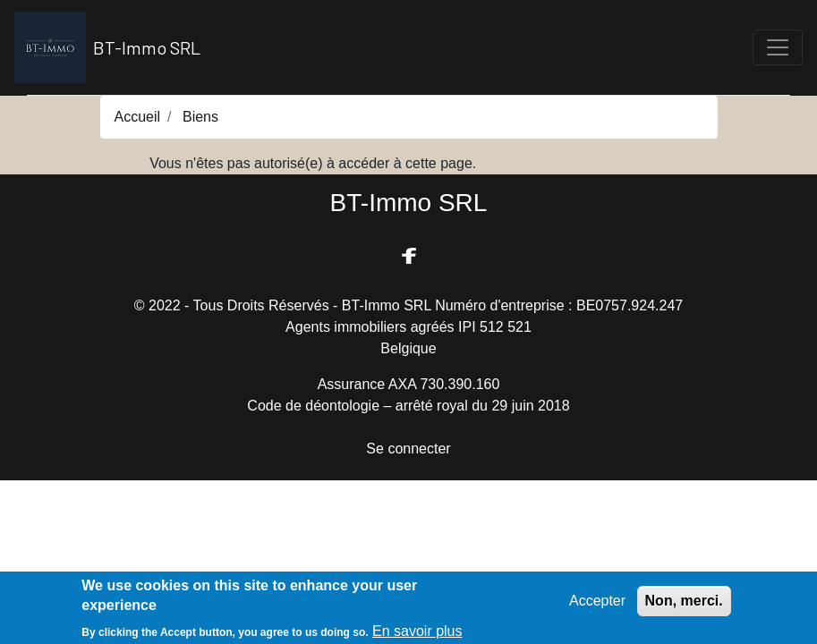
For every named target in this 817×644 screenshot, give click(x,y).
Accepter (597, 604)
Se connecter (408, 449)
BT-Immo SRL (107, 47)
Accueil (138, 117)
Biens (200, 117)
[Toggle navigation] (778, 47)
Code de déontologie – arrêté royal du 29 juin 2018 (408, 406)
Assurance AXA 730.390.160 (409, 384)
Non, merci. (684, 604)
